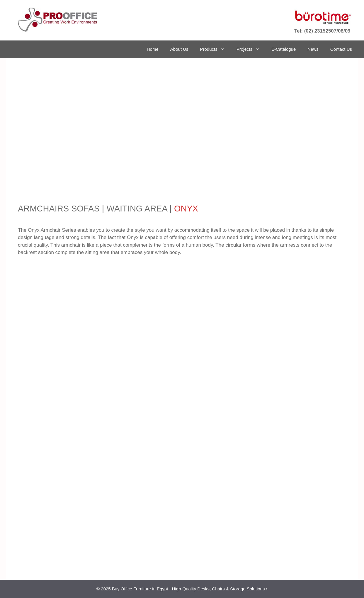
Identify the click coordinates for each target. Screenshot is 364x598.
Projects (251, 49)
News (313, 49)
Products (215, 49)
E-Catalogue (284, 49)
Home (153, 49)
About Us (179, 49)
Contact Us (341, 49)
